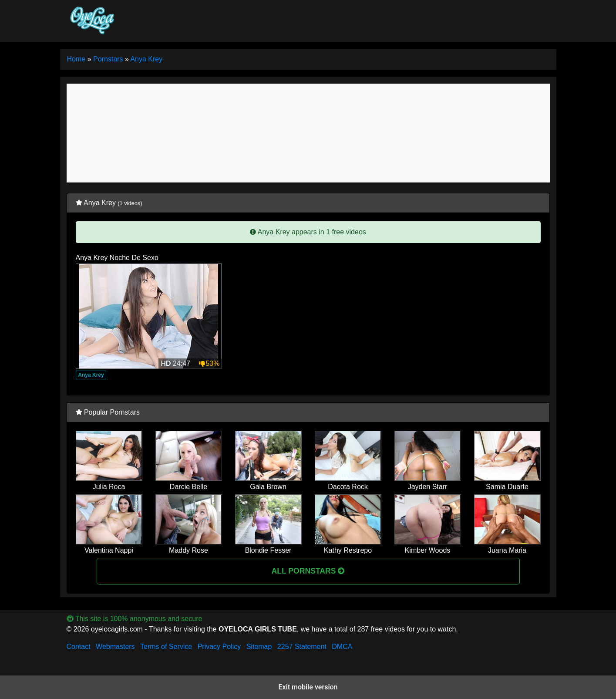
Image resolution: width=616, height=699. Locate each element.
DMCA (342, 647)
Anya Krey (91, 375)
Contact (79, 647)
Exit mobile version (308, 687)
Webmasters (115, 647)
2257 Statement (302, 647)
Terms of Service (166, 647)
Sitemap (259, 647)
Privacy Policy (219, 647)
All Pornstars (308, 571)
